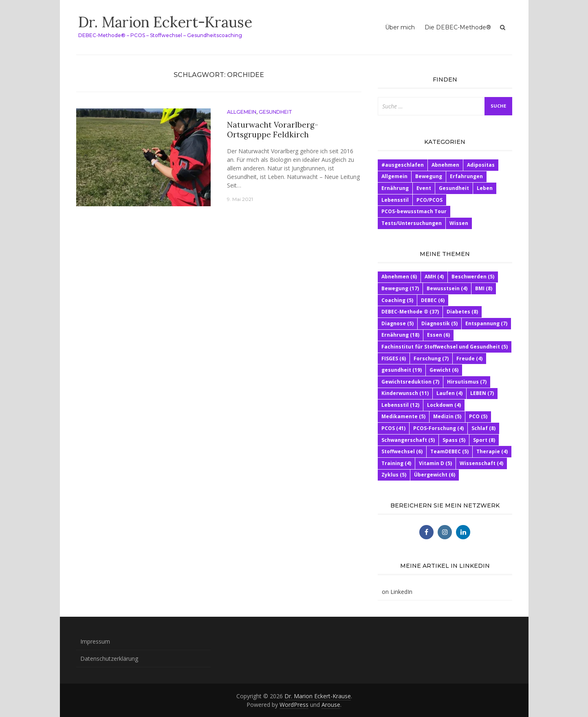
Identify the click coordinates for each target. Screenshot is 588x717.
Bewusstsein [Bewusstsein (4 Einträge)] (447, 288)
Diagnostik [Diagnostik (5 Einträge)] (439, 323)
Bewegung (429, 176)
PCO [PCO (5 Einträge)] (478, 416)
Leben (485, 188)
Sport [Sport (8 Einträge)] (484, 440)
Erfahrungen (466, 176)
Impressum (95, 641)
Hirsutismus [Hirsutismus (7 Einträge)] (467, 382)
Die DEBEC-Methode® (458, 27)
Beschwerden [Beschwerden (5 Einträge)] (473, 277)
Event (424, 188)
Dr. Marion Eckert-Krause (165, 22)
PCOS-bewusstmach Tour (414, 211)
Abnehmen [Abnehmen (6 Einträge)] (399, 277)
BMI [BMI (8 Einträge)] (484, 288)
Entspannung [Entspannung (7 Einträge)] (486, 323)
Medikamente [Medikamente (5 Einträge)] (403, 416)
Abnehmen (445, 165)
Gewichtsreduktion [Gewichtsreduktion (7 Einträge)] (410, 382)
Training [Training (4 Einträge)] (396, 463)
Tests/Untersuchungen (412, 223)
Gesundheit (275, 112)
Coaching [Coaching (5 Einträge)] (397, 300)
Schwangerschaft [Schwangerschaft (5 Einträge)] (408, 440)
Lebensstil (395, 200)
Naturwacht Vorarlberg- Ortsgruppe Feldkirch (273, 130)
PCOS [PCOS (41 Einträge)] (393, 428)
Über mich (400, 27)
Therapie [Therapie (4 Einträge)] (492, 451)
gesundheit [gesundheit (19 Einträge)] (402, 370)
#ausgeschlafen (403, 165)
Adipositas (481, 165)
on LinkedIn (397, 592)
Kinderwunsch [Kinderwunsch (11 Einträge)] (405, 393)
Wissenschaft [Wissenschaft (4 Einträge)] (481, 463)
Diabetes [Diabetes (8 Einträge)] (462, 312)
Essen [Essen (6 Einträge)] (438, 335)
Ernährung (395, 188)
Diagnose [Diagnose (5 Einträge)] (398, 323)
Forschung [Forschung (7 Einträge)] (431, 358)
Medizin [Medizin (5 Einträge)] (447, 416)
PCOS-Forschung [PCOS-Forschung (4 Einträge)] (438, 428)
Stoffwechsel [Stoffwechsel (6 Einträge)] (402, 451)
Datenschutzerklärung (109, 659)
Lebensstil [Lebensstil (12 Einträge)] (400, 405)
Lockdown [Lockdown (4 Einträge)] (444, 405)
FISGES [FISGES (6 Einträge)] (394, 358)
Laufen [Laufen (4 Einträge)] (449, 393)
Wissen (459, 223)
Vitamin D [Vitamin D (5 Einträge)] (435, 463)
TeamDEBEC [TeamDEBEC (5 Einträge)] (449, 451)
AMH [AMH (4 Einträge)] (434, 277)
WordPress (294, 705)
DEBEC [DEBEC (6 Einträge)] (433, 300)
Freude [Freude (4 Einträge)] (469, 358)
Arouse (331, 705)
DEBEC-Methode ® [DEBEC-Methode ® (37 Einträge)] (410, 312)
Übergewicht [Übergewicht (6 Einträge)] (435, 475)
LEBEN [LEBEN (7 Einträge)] (482, 393)
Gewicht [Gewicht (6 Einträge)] (444, 370)
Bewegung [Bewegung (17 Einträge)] (400, 288)
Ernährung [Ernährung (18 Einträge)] (400, 335)
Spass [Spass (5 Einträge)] (454, 440)
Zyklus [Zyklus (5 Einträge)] (394, 475)
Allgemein (242, 112)
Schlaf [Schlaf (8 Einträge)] (483, 428)
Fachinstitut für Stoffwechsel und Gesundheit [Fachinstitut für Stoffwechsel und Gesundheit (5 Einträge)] (445, 347)
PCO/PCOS (429, 200)
